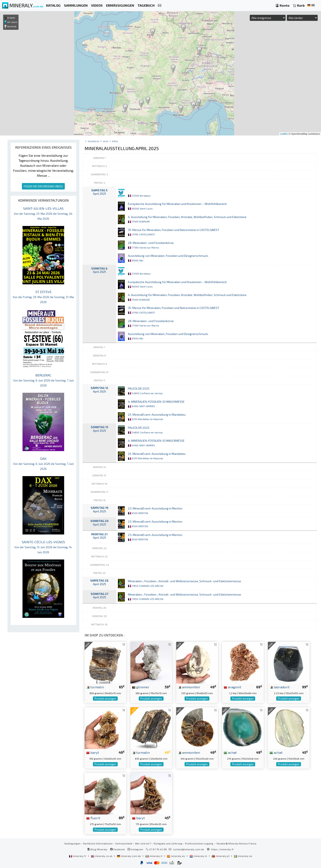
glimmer (141, 687)
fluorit (93, 818)
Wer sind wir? (143, 843)
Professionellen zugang (199, 843)
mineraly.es (176, 856)
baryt (93, 752)
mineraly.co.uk (102, 856)
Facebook (117, 849)
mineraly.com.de (129, 856)
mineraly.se (243, 856)
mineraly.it (154, 856)
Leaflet (284, 134)
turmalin (95, 687)
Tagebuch (93, 141)
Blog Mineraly (97, 849)
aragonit (232, 687)
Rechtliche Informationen (98, 843)
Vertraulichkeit (124, 843)
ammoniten (189, 687)
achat (230, 752)
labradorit (280, 687)
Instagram (135, 849)
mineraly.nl (199, 856)
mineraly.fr (78, 856)
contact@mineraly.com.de (188, 849)
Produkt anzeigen (105, 699)
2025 (106, 141)
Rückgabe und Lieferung (168, 843)
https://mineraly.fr (222, 849)
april (115, 141)
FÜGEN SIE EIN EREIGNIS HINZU (43, 186)
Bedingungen (72, 843)
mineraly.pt (221, 856)
